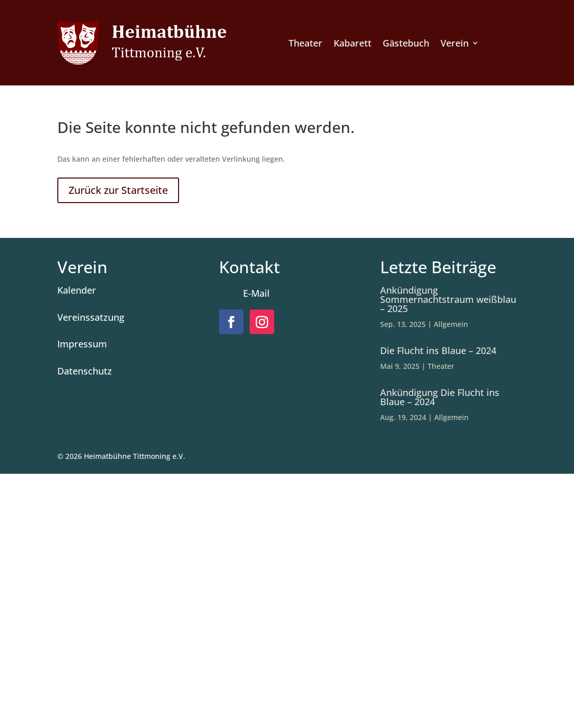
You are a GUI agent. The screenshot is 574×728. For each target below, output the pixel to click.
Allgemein (451, 324)
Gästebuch (406, 44)
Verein (455, 44)
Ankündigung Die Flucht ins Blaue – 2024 (440, 397)
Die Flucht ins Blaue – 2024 (438, 350)
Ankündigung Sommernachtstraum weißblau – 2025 (448, 299)
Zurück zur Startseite (118, 190)
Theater (305, 44)
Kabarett (352, 44)
